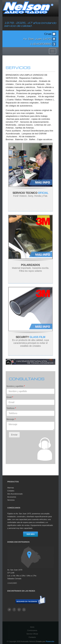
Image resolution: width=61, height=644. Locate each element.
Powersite (50, 641)
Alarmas (11, 488)
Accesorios (12, 497)
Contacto (32, 637)
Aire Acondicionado (15, 494)
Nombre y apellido (16, 386)
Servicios (11, 500)
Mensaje (11, 419)
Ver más (30, 534)
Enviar (14, 435)
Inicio (32, 627)
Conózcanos (32, 630)
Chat (50, 34)
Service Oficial (32, 634)
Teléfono (11, 408)
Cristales (11, 491)
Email (10, 397)
